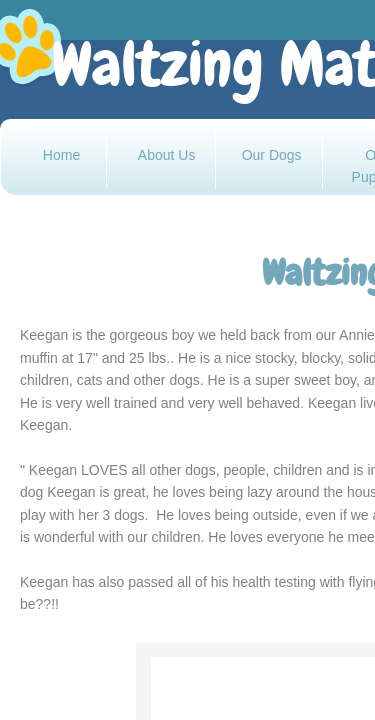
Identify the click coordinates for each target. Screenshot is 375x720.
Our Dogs (272, 155)
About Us (167, 155)
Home (61, 155)
